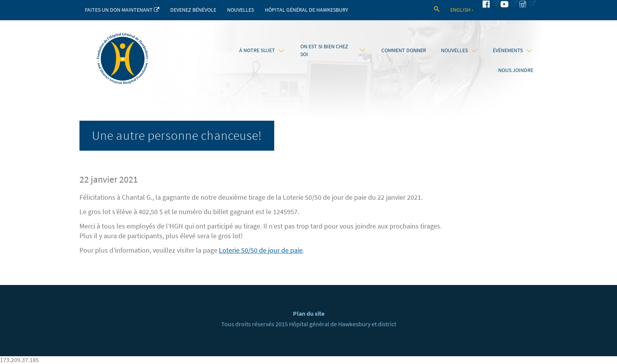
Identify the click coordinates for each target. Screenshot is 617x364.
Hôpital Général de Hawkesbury (307, 10)
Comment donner (404, 50)
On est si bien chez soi (333, 50)
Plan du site (309, 314)
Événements (512, 50)
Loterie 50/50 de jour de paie (261, 250)
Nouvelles (241, 10)
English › (462, 10)
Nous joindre (516, 70)
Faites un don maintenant (122, 10)
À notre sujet (262, 50)
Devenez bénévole (193, 10)
